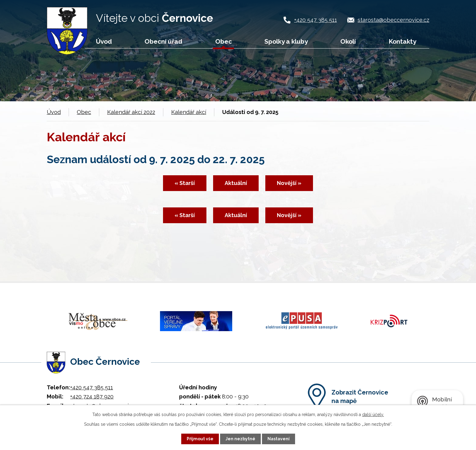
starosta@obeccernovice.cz (393, 20)
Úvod (104, 41)
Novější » (289, 183)
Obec (224, 41)
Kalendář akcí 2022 (131, 112)
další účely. (373, 415)
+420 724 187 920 (92, 395)
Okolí (348, 41)
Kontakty (402, 41)
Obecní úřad (163, 41)
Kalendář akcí (189, 112)
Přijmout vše (200, 439)
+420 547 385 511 (316, 20)
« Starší (184, 183)
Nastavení (279, 439)
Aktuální (236, 183)
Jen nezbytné (240, 439)
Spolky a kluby (286, 41)
